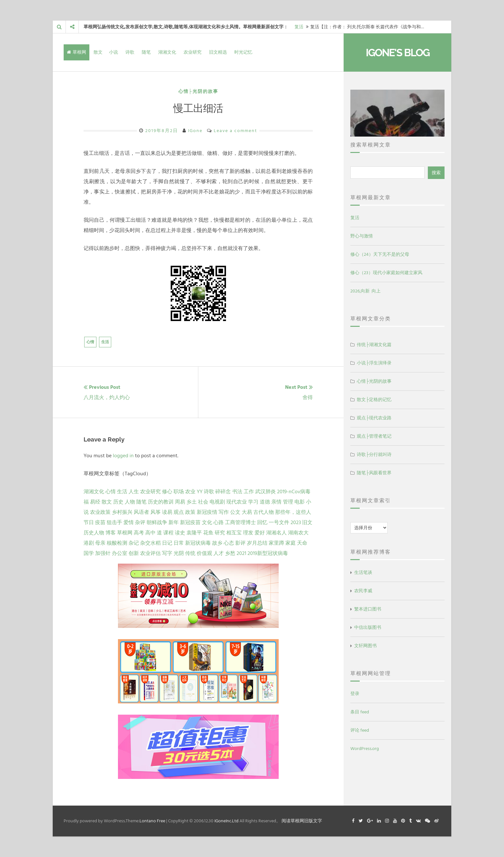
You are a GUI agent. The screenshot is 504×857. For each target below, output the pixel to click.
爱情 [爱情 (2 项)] (129, 522)
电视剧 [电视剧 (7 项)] (217, 502)
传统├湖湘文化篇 (374, 345)
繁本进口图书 (368, 609)
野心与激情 (362, 236)
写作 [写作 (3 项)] (224, 512)
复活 (299, 27)
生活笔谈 (363, 572)
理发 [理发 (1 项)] (248, 533)
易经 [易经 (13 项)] (95, 502)
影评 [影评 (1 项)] (240, 543)
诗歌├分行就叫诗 (374, 455)
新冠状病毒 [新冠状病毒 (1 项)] (198, 543)
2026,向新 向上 (365, 291)
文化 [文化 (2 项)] (207, 522)
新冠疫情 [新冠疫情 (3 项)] (207, 512)
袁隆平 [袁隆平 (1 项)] (194, 533)
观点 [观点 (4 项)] (179, 512)
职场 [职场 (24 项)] (179, 492)
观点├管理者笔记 (374, 436)
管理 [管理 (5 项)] (288, 502)
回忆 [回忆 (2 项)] (262, 522)
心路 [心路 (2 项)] (219, 522)
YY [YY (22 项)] (200, 492)
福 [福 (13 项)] (86, 502)
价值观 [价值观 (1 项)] (204, 553)
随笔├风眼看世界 (374, 473)
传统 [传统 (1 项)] (190, 553)
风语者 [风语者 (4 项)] (141, 512)
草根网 (76, 52)
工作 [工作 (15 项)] (249, 492)
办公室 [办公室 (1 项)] (120, 553)
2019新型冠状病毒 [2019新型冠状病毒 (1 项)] (268, 553)
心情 (90, 342)
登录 (355, 694)
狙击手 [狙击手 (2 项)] (114, 522)
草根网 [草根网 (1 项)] (125, 533)
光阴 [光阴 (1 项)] (179, 553)
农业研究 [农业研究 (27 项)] (150, 492)
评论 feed (360, 730)
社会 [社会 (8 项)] (203, 502)
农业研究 (193, 52)
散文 (98, 52)
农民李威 (363, 591)
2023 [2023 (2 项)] (296, 522)
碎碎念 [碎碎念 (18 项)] (223, 492)
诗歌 (130, 52)
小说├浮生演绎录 (374, 363)
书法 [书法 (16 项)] (237, 492)
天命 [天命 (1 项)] (302, 543)
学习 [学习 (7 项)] (253, 502)
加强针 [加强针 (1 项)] (103, 553)
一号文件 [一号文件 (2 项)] (279, 522)
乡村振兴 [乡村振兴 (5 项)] (122, 512)
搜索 (436, 173)
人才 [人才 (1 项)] (219, 553)
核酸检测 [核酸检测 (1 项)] (117, 543)
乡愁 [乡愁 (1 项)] (230, 553)
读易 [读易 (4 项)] (167, 512)
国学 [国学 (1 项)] (89, 553)
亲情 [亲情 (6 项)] (276, 502)
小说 (113, 52)
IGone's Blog (398, 53)
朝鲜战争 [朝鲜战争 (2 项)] (157, 522)
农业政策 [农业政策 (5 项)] (100, 512)
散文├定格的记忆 (374, 400)
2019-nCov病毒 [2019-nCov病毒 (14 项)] (294, 492)
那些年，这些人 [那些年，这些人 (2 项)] (293, 512)
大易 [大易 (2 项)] (247, 512)
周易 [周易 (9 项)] (180, 502)
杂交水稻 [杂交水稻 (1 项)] (150, 543)
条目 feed (360, 712)
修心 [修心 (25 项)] (167, 492)
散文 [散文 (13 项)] (107, 502)
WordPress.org (365, 749)
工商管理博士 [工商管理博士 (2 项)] (240, 522)
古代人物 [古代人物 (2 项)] (264, 512)
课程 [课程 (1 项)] (168, 533)
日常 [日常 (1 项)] (179, 543)
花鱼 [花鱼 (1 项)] (208, 533)
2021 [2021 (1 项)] (241, 553)
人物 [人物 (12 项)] (130, 502)
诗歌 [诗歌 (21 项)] (209, 492)
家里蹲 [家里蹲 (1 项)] (276, 543)
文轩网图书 (365, 646)
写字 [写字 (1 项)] (167, 553)
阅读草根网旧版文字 (302, 821)
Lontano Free (152, 821)
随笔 (146, 52)
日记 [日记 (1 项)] (167, 543)
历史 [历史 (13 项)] (118, 502)
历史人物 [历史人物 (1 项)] (94, 533)
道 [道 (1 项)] (159, 533)
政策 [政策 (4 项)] (190, 512)
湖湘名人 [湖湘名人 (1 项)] (276, 533)
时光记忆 (243, 52)
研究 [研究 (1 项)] (220, 533)
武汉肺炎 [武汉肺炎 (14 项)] (265, 492)
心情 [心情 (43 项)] (111, 492)
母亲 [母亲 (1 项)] (100, 543)
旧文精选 (218, 52)
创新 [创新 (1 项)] (134, 553)
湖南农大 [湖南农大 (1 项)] (298, 533)
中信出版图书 (368, 627)
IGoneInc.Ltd (226, 821)
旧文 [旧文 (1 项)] (307, 522)
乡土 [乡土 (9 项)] (192, 502)
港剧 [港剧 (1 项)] (89, 543)
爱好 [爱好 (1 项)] (260, 533)
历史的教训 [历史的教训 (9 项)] (161, 502)
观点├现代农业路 (374, 418)
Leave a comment (235, 131)
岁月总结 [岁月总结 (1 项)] (257, 543)
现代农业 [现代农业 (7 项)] (237, 502)
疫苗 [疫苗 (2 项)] (100, 522)
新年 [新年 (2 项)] (174, 522)
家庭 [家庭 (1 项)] (291, 543)
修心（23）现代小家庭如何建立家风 (386, 273)
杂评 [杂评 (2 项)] (140, 522)
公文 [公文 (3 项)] (235, 512)
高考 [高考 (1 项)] (139, 533)
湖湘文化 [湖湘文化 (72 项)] (94, 492)
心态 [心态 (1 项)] (229, 543)
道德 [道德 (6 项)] (265, 502)
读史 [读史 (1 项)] (180, 533)
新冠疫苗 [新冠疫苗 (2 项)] (190, 522)
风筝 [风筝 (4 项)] (156, 512)
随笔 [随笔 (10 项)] (141, 502)
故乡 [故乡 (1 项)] (217, 543)
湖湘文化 (167, 52)
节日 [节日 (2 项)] (89, 522)
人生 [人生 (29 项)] (134, 492)
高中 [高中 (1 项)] (150, 533)
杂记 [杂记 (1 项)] (134, 543)
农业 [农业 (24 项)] (190, 492)
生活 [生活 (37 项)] (122, 492)
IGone (195, 131)
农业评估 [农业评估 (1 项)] (150, 553)
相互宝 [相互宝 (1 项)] (234, 533)
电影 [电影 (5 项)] (300, 502)
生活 (105, 342)
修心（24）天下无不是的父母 (380, 254)
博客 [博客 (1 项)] (111, 533)
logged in (123, 456)
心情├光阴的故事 (198, 91)
